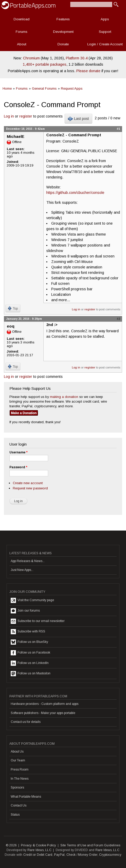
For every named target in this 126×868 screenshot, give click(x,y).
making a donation (64, 397)
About (22, 44)
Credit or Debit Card (38, 855)
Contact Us (19, 805)
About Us (17, 752)
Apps (105, 19)
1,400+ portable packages (45, 64)
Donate (63, 44)
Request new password (30, 488)
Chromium (31, 58)
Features (63, 19)
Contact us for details (26, 722)
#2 (118, 319)
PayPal (59, 855)
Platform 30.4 (77, 58)
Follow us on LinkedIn (30, 663)
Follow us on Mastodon (31, 674)
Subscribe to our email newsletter (38, 621)
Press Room (20, 769)
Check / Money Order (82, 855)
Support (105, 32)
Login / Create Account (105, 44)
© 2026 (11, 845)
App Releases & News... (28, 561)
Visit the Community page (32, 600)
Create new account (28, 483)
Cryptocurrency (110, 855)
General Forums (44, 88)
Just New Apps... (22, 570)
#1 (118, 129)
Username (18, 452)
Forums (22, 32)
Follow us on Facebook (30, 653)
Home (7, 88)
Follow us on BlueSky (29, 642)
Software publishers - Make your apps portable (43, 713)
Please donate (88, 71)
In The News (20, 779)
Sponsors (17, 787)
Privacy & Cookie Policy (39, 845)
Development (63, 32)
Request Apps (72, 88)
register (26, 116)
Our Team (18, 760)
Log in (9, 116)
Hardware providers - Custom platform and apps (45, 704)
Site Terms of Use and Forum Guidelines (90, 845)
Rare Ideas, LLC (39, 850)
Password (18, 467)
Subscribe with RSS (28, 632)
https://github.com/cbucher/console (75, 193)
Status (15, 815)
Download (22, 19)
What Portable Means (26, 797)
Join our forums (25, 611)
